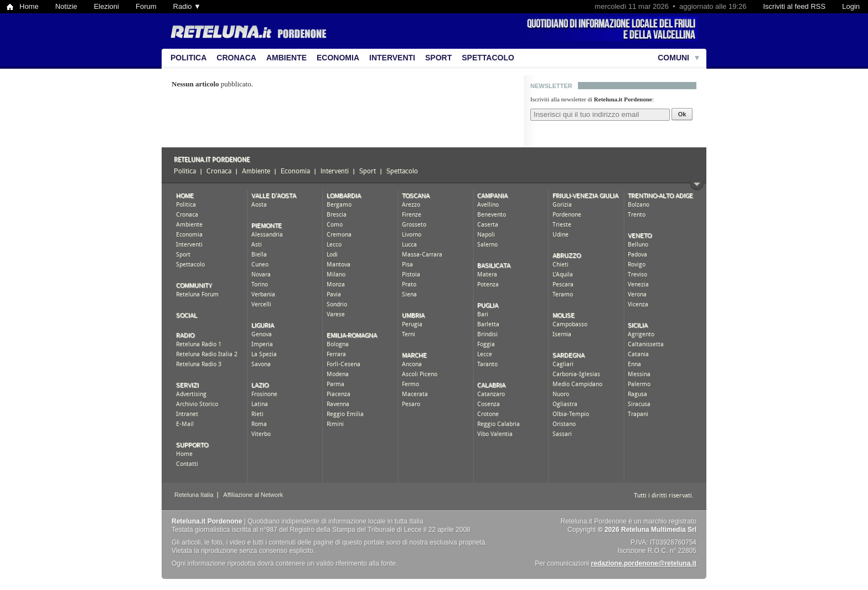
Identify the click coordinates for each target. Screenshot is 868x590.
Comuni (673, 58)
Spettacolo (488, 58)
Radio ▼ (187, 6)
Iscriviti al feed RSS (794, 6)
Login (851, 6)
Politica (188, 58)
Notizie (66, 6)
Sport (438, 58)
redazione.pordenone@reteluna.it (644, 563)
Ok (682, 114)
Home (29, 6)
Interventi (392, 58)
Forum (146, 6)
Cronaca (236, 58)
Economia (338, 58)
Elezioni (106, 6)
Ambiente (286, 58)
